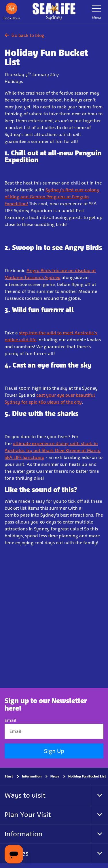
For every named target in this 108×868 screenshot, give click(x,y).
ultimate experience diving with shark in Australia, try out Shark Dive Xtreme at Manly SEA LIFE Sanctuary (53, 450)
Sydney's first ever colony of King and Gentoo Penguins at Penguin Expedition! (52, 197)
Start (9, 776)
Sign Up (54, 751)
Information (32, 776)
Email (11, 720)
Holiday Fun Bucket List (87, 776)
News (55, 776)
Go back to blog (24, 35)
